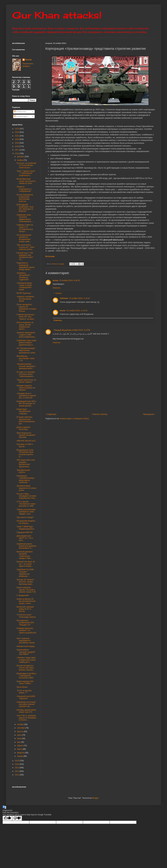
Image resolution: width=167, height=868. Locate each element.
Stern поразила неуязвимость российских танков (26, 641)
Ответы (58, 293)
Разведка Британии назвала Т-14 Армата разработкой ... (26, 632)
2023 (17, 129)
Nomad (29, 60)
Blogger (95, 798)
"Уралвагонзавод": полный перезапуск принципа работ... (26, 366)
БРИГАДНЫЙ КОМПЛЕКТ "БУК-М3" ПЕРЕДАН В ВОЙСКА (25, 208)
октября (21, 724)
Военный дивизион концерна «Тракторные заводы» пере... (25, 555)
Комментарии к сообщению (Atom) (74, 419)
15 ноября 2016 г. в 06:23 (70, 280)
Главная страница (100, 414)
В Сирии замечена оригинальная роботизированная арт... (26, 420)
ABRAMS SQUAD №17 (26, 441)
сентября (21, 728)
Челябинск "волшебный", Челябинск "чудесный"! (24, 276)
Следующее (51, 414)
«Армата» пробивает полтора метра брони (25, 299)
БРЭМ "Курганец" (24, 293)
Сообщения (20, 112)
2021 (17, 136)
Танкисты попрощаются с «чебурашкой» (24, 189)
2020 (17, 139)
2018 (17, 146)
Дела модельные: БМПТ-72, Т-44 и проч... (25, 538)
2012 (17, 771)
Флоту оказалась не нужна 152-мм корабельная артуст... (25, 326)
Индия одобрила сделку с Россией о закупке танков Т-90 (26, 590)
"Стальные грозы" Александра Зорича (26, 616)
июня (20, 738)
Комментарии (21, 116)
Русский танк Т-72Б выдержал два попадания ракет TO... (25, 256)
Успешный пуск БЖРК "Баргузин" (26, 697)
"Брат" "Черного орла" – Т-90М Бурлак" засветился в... (26, 173)
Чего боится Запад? (25, 517)
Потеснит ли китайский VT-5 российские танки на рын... (26, 165)
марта (20, 749)
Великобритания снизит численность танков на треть (26, 181)
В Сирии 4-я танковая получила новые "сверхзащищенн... (26, 374)
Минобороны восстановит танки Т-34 (26, 358)
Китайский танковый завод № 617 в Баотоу (25, 609)
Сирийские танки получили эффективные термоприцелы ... (25, 218)
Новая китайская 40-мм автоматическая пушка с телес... (26, 601)
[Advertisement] (100, 400)
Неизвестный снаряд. (26, 646)
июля (20, 735)
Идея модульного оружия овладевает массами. (26, 435)
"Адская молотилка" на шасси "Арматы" (26, 381)
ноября (20, 160)
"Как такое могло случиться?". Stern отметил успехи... (26, 247)
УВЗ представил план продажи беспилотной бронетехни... (26, 463)
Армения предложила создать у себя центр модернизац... (26, 335)
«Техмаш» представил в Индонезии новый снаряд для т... (26, 660)
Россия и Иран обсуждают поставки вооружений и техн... (26, 496)
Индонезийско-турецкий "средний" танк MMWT (26, 652)
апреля (20, 746)
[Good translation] (7, 818)
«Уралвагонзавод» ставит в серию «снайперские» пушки (24, 286)
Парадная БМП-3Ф (25, 532)
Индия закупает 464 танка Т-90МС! (25, 682)
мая (19, 742)
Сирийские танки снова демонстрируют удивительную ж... (26, 343)
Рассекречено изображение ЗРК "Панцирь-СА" (25, 623)
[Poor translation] (17, 818)
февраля (21, 753)
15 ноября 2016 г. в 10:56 (72, 330)
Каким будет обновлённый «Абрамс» (23, 411)
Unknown (64, 298)
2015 (17, 761)
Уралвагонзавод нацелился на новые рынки (26, 488)
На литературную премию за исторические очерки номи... (24, 238)
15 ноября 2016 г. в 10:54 (79, 298)
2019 (17, 143)
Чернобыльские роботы (23, 471)
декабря (21, 157)
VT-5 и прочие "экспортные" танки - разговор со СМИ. (26, 504)
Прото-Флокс (22, 687)
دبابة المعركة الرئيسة (63, 330)
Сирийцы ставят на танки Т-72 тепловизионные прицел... (25, 228)
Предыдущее (149, 414)
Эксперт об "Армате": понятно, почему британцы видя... (26, 582)
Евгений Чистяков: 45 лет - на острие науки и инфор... (26, 564)
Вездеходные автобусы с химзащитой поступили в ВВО (26, 676)
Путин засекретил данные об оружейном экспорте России (26, 308)
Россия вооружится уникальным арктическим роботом (25, 198)
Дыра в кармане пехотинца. (23, 428)
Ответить (56, 288)
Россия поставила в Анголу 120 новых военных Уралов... (25, 668)
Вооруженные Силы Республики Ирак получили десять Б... (25, 453)
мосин (55, 280)
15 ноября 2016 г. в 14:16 (77, 311)
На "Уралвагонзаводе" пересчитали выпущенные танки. (26, 351)
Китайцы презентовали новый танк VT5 (26, 711)
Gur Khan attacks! (57, 15)
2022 (17, 132)
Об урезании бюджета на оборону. (26, 522)
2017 (17, 150)
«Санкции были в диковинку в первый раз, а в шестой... (26, 396)
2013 (17, 768)
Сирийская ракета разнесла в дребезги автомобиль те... (26, 546)
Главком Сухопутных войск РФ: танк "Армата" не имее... (26, 317)
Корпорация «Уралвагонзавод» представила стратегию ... (26, 479)
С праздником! (23, 595)
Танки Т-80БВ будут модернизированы (25, 528)
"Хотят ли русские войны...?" (24, 692)
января (20, 756)
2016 (17, 154)
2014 (17, 764)
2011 (17, 775)
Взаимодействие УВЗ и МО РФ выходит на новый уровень (26, 404)
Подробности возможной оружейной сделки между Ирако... (25, 266)
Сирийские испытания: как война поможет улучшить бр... (26, 704)
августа (20, 732)
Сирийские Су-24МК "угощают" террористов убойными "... (25, 573)
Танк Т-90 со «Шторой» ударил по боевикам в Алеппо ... (26, 718)
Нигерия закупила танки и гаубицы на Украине (26, 388)
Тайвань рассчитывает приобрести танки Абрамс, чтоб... (26, 512)
